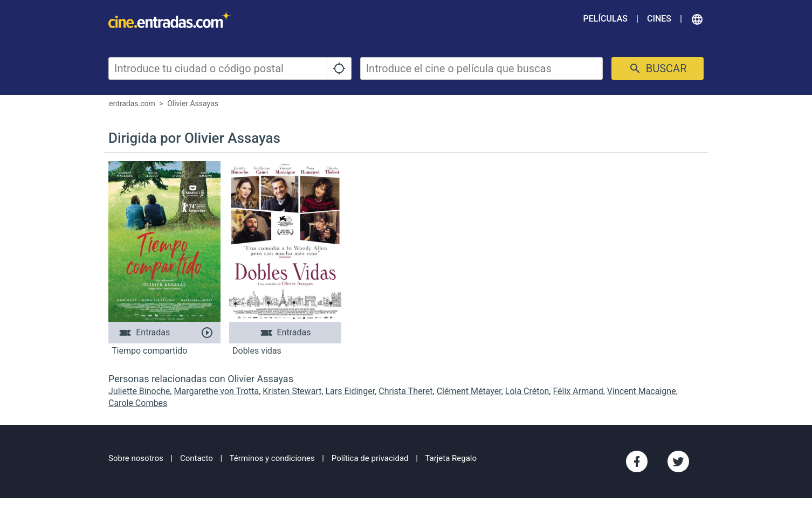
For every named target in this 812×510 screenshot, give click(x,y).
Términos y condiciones (272, 458)
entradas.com (132, 104)
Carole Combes (138, 403)
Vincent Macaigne (642, 391)
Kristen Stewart (292, 391)
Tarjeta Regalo (451, 458)
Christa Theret (405, 391)
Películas (605, 19)
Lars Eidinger (350, 391)
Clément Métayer (469, 391)
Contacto (197, 458)
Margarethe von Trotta (216, 391)
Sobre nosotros (136, 458)
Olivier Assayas (193, 104)
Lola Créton (527, 391)
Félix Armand (578, 391)
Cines (659, 19)
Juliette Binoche (139, 391)
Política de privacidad (370, 458)
